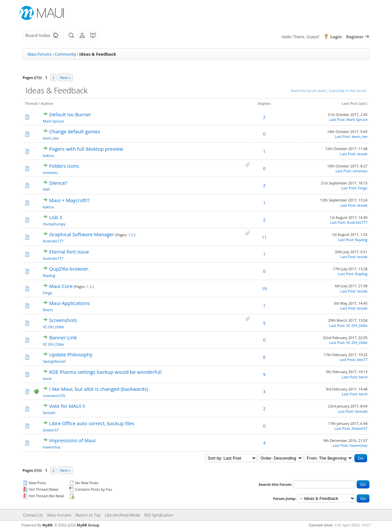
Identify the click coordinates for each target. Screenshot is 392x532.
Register (355, 37)
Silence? (58, 183)
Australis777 (357, 222)
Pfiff (46, 190)
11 (264, 237)
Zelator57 (51, 430)
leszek (362, 154)
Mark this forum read (308, 91)
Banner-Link (63, 337)
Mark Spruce (53, 121)
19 (264, 289)
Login (336, 37)
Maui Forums (39, 54)
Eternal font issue (69, 252)
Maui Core (61, 286)
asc (363, 103)
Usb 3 (56, 217)
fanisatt (49, 413)
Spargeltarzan (54, 361)
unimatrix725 (54, 396)
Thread (31, 103)
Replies (264, 103)
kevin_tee (51, 138)
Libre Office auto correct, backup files (92, 423)
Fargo (363, 188)
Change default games (75, 131)
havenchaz (52, 447)
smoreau (50, 172)
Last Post (350, 103)
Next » (65, 77)
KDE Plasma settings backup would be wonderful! (105, 372)
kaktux (48, 155)
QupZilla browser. (69, 269)
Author (47, 103)
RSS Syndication (159, 515)
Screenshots (63, 320)
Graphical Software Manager (82, 234)
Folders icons (64, 166)
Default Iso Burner (70, 114)
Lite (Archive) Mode (123, 515)
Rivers (48, 310)
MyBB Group (88, 525)
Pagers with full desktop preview (86, 149)
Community (65, 54)
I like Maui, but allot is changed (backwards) (98, 389)
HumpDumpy (54, 224)
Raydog (361, 240)
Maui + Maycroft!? (69, 200)
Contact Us (33, 515)
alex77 (362, 360)
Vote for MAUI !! (67, 406)
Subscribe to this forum (348, 91)
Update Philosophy (71, 354)
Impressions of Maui (72, 440)
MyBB (47, 525)
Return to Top (88, 515)
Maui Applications (69, 303)
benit (47, 379)
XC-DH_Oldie (53, 327)
